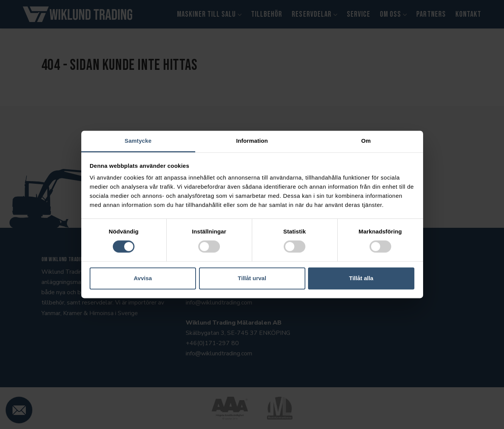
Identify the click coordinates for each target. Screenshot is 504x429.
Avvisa (143, 278)
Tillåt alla (361, 278)
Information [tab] (252, 141)
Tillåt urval (252, 278)
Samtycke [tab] (138, 141)
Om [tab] (366, 141)
